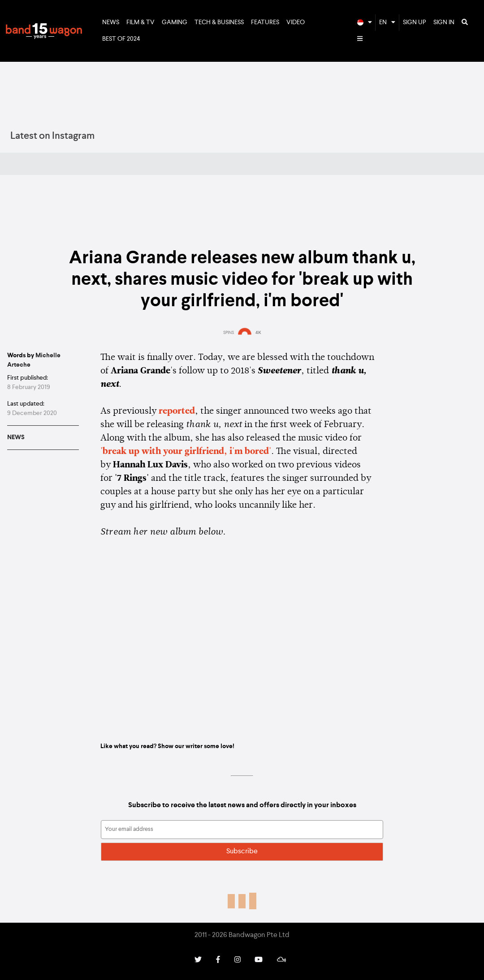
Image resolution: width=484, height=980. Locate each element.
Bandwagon (44, 31)
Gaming (175, 22)
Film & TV (140, 22)
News (111, 22)
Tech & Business (219, 22)
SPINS (229, 333)
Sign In (444, 22)
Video (296, 22)
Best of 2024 (121, 39)
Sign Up (415, 22)
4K (258, 333)
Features (265, 22)
